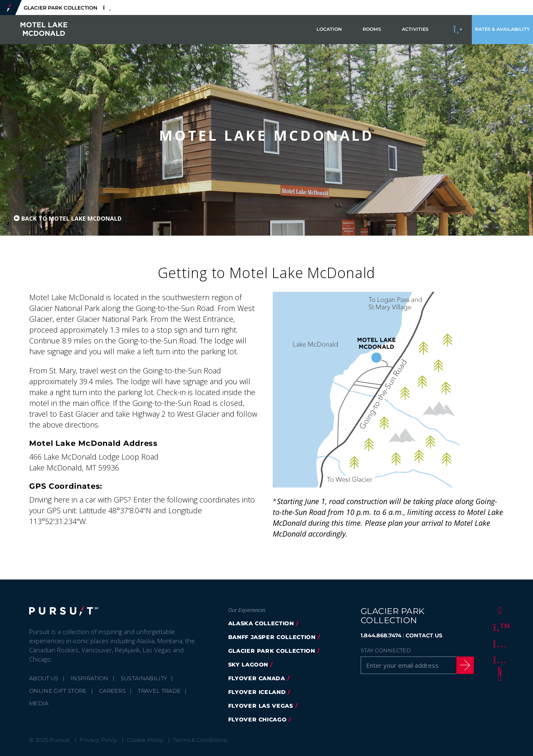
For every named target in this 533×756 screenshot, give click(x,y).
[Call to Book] (458, 30)
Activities (415, 29)
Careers (112, 691)
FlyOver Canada (257, 678)
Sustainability (144, 678)
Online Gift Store (58, 691)
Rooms (372, 29)
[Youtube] (498, 660)
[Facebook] (498, 610)
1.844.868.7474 (381, 635)
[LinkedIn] (498, 676)
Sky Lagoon (248, 664)
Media (39, 703)
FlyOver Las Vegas (261, 706)
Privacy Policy (98, 740)
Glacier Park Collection (272, 651)
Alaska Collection (261, 623)
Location (329, 29)
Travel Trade (159, 691)
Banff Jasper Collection (272, 637)
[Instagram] (498, 643)
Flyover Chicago (258, 719)
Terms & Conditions (200, 740)
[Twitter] (498, 627)
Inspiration (90, 678)
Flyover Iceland (257, 692)
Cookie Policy (145, 740)
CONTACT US (424, 635)
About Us (44, 678)
